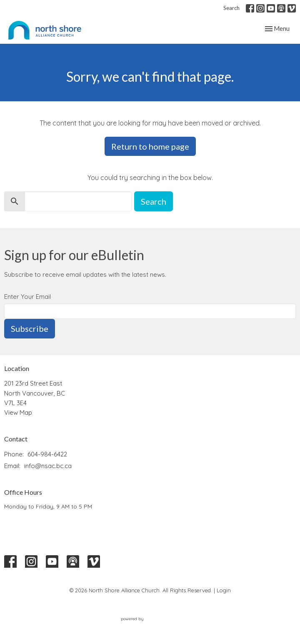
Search (231, 8)
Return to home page (150, 146)
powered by (150, 619)
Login (224, 590)
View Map (18, 412)
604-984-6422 (47, 454)
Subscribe (30, 328)
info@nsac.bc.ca (48, 466)
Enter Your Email (27, 297)
